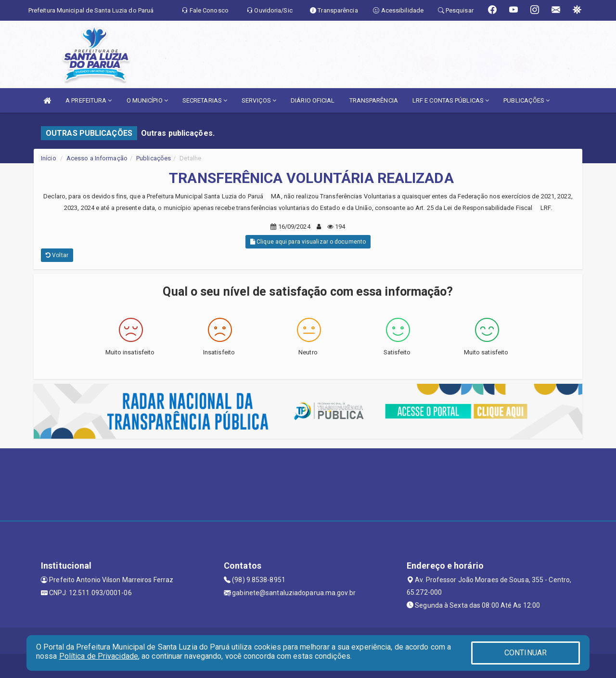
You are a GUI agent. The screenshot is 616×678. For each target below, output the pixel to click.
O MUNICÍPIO (147, 100)
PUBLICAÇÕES (526, 100)
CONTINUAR (526, 653)
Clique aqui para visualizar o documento (308, 242)
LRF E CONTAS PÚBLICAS (451, 100)
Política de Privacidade (99, 656)
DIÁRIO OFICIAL (313, 100)
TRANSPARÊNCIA (374, 100)
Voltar (57, 255)
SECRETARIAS (205, 100)
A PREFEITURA (89, 100)
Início (49, 158)
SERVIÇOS (259, 100)
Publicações (154, 158)
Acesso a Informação (97, 158)
